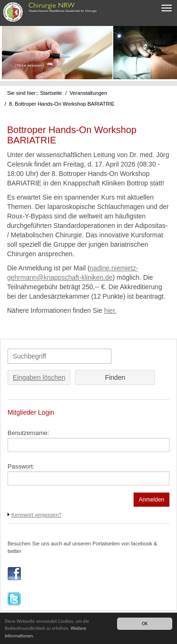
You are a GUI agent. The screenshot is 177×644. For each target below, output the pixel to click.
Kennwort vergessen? (36, 515)
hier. (110, 310)
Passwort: (21, 466)
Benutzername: (28, 433)
